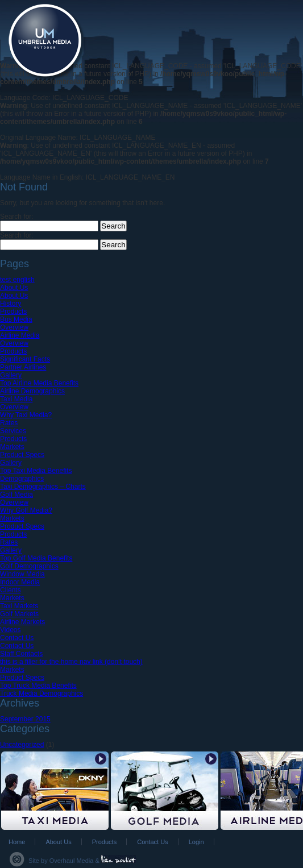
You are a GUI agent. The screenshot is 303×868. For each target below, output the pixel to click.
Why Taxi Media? (26, 415)
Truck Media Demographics (41, 693)
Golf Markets (19, 614)
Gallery (11, 375)
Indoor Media (20, 582)
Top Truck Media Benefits (38, 686)
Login (196, 842)
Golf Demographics (29, 566)
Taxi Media (16, 399)
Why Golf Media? (26, 510)
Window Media (22, 574)
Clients (11, 590)
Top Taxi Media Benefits (36, 471)
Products (13, 312)
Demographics (22, 479)
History (11, 304)
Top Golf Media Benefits (36, 558)
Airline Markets (22, 622)
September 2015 (25, 719)
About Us (14, 288)
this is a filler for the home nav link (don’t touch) (71, 662)
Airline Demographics (32, 391)
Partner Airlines (23, 367)
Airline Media (20, 335)
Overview (14, 327)
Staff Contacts (21, 654)
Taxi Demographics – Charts (43, 487)
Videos (10, 630)
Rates (9, 423)
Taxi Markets (19, 606)
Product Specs (22, 455)
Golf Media (16, 495)
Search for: (17, 217)
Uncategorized (22, 745)
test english (17, 280)
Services (13, 431)
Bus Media (16, 319)
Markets (12, 447)
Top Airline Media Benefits (39, 383)
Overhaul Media (72, 861)
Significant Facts (25, 359)
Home (17, 842)
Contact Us (17, 638)
